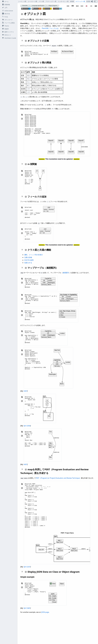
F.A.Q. (5, 17)
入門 (4, 8)
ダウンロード (7, 20)
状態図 (72, 1)
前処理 (5, 29)
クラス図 (41, 1)
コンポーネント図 (63, 1)
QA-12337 (27, 594)
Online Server (7, 11)
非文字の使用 (29, 270)
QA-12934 (27, 444)
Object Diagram (53, 6)
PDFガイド (6, 35)
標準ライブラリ (8, 32)
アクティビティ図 (51, 1)
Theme (5, 26)
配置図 (89, 1)
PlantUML (25, 6)
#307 (26, 410)
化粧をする (28, 273)
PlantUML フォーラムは (50, 28)
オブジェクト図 (80, 1)
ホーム (5, 1)
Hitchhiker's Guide (9, 38)
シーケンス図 (22, 1)
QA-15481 (27, 636)
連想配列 (66, 283)
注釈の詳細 (28, 267)
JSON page (45, 640)
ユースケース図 (32, 1)
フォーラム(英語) (8, 23)
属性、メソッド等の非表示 (33, 265)
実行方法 (6, 14)
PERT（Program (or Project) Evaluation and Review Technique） (58, 497)
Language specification (38, 6)
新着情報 (6, 5)
